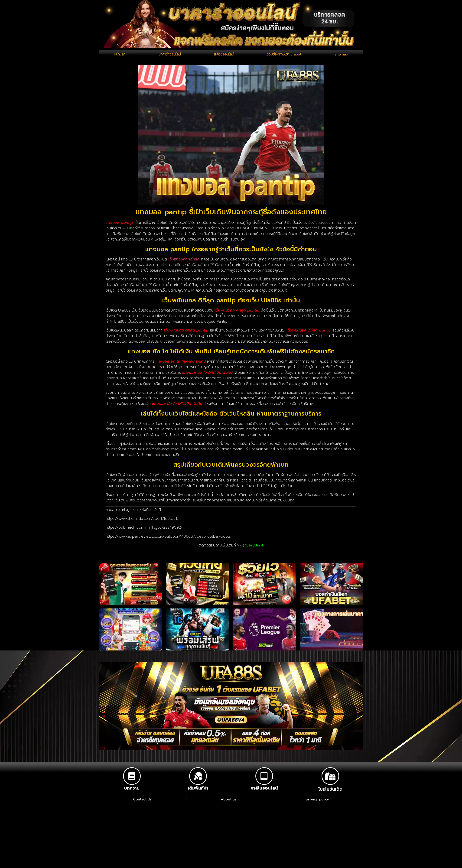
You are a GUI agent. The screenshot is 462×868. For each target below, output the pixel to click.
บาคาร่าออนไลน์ (169, 55)
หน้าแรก (120, 55)
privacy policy (318, 802)
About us (229, 802)
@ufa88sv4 (253, 548)
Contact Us (142, 802)
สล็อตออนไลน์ (224, 55)
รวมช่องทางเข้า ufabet (285, 55)
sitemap (342, 55)
